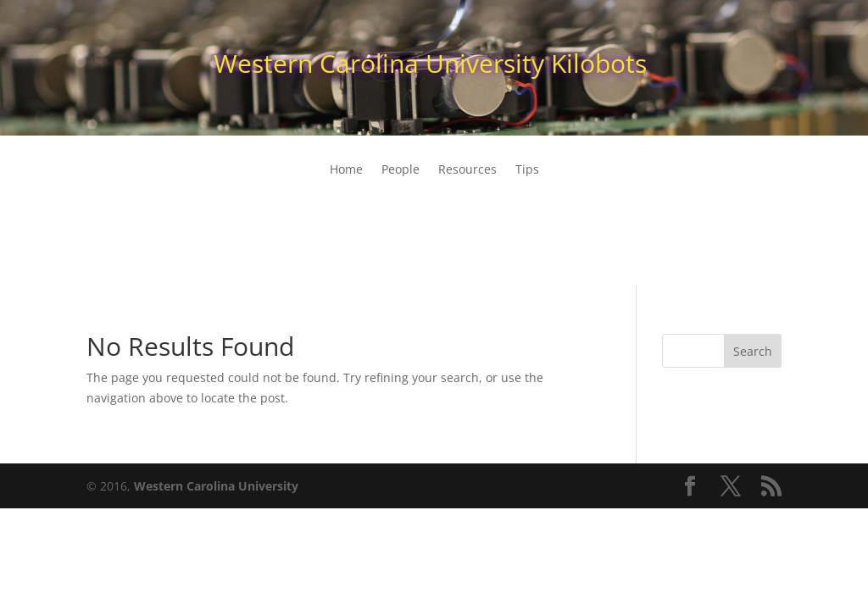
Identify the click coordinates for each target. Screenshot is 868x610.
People (401, 170)
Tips (527, 170)
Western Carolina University (216, 486)
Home (346, 170)
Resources (467, 170)
